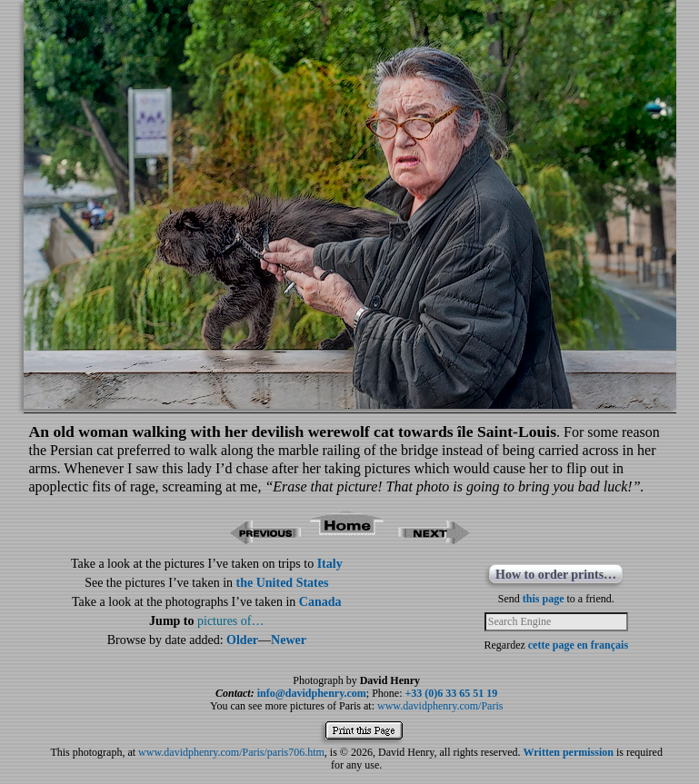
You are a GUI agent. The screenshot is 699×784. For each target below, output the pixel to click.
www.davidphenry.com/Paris (440, 706)
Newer (289, 640)
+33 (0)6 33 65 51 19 (452, 693)
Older (242, 640)
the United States (283, 583)
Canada (320, 602)
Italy (330, 564)
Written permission (568, 752)
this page (544, 599)
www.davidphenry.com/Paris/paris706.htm (231, 752)
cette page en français (578, 645)
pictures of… (230, 621)
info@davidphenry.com (312, 693)
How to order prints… (556, 575)
